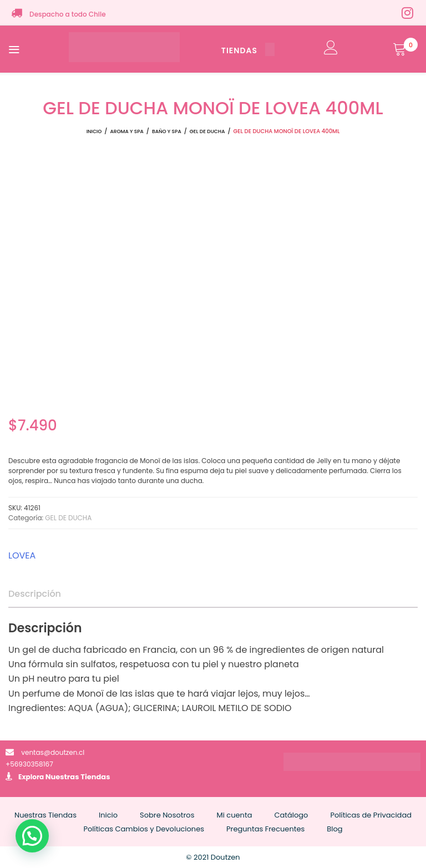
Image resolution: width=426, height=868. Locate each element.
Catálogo (291, 815)
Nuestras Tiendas (78, 777)
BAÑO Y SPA (167, 131)
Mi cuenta (234, 815)
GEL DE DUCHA (207, 131)
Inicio (94, 131)
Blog (334, 829)
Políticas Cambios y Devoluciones (144, 829)
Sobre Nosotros (167, 815)
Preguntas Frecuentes (265, 829)
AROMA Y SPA (126, 131)
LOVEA (22, 555)
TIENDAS (248, 50)
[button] (32, 836)
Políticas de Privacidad (371, 815)
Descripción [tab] (35, 594)
